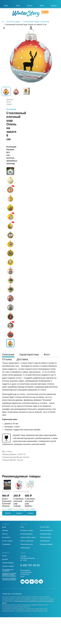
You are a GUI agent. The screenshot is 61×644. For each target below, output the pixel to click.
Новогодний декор (46, 534)
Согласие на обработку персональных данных (9, 579)
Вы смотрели (6, 537)
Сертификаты (6, 544)
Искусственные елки (27, 544)
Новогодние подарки (46, 544)
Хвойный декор (25, 548)
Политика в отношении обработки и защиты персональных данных (9, 575)
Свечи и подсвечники (27, 541)
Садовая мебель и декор (28, 537)
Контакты (5, 534)
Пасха (22, 527)
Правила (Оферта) (8, 563)
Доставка (5, 559)
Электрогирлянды (45, 537)
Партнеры (5, 531)
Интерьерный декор (27, 534)
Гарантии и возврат (8, 566)
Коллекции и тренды (27, 531)
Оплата (4, 556)
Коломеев (11, 109)
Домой (4, 527)
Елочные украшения (46, 531)
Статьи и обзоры (7, 541)
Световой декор (45, 541)
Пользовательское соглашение (8, 570)
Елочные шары (45, 527)
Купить (8, 513)
